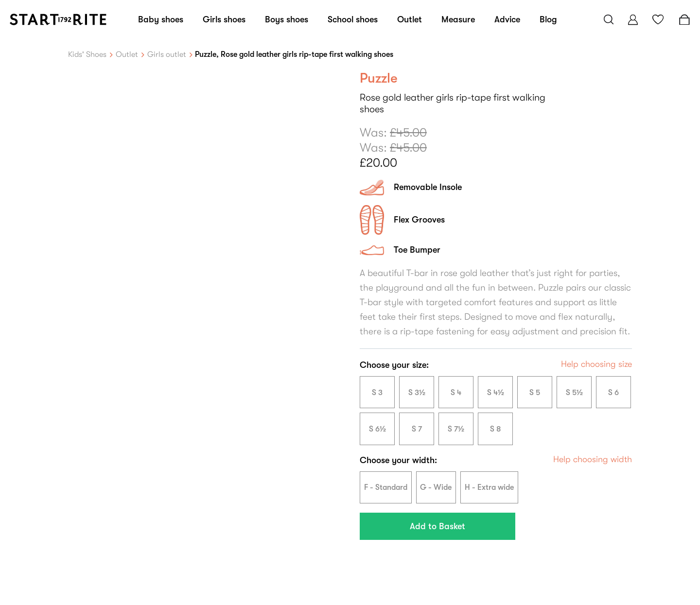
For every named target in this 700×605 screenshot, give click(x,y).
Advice (507, 19)
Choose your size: (394, 365)
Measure (458, 19)
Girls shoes (224, 19)
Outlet (410, 19)
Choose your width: (398, 460)
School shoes (353, 19)
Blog (548, 19)
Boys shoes (287, 19)
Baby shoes (161, 19)
